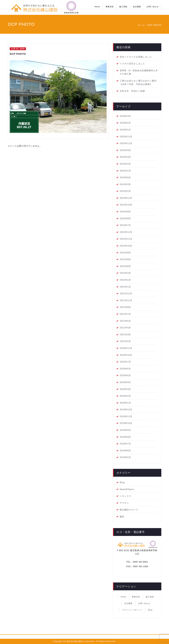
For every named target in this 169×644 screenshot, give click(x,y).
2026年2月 (125, 123)
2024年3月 (125, 184)
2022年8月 (125, 259)
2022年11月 (126, 239)
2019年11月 (126, 416)
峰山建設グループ (129, 510)
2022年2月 (125, 280)
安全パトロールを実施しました (136, 57)
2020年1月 (125, 403)
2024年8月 (125, 177)
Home (97, 7)
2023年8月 (125, 219)
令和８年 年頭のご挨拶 (132, 91)
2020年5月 (125, 375)
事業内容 (110, 7)
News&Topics (127, 489)
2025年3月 (125, 157)
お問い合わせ (153, 7)
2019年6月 (125, 451)
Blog (122, 482)
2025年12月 (126, 137)
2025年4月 (125, 150)
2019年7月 (125, 444)
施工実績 (123, 7)
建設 (122, 517)
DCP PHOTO (154, 25)
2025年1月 (125, 171)
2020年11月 (126, 348)
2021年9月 (125, 307)
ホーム (141, 25)
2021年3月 (125, 335)
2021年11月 (126, 300)
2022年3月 (125, 273)
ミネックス (125, 496)
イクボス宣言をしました (132, 64)
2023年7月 (125, 225)
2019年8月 (125, 437)
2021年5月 (125, 321)
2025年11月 (126, 143)
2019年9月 (125, 430)
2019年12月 (126, 410)
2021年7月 (125, 314)
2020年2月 (125, 396)
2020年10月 (126, 355)
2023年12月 (126, 198)
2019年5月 (125, 457)
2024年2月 (125, 191)
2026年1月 (125, 130)
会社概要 (137, 7)
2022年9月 (125, 253)
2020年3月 (125, 389)
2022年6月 (125, 266)
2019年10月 (126, 423)
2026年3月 (125, 116)
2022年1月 (125, 287)
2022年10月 (126, 246)
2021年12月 (126, 294)
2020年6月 (125, 369)
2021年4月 (125, 328)
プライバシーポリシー (132, 610)
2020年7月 (125, 362)
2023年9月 (125, 212)
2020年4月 (125, 382)
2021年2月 (125, 341)
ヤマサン (124, 503)
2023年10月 (126, 205)
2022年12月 (126, 232)
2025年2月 (125, 164)
